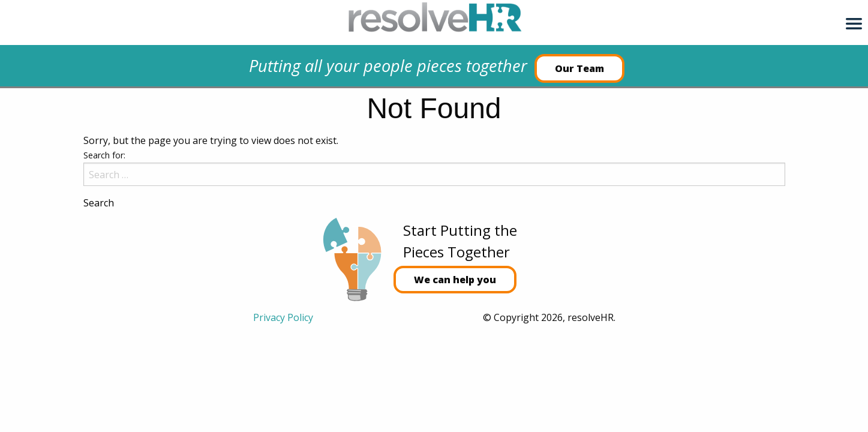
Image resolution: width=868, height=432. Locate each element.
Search (99, 203)
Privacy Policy (283, 317)
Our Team (579, 68)
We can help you (455, 280)
